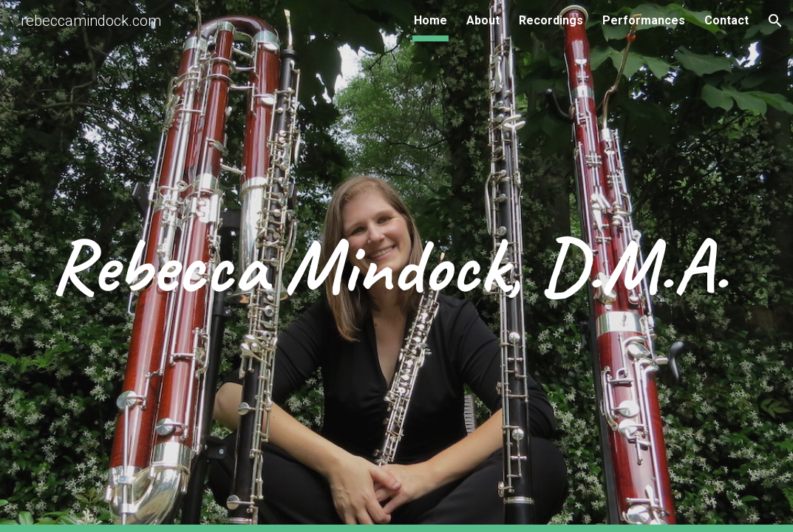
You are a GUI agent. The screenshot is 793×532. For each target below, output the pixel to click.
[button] (775, 21)
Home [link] (430, 20)
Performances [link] (644, 20)
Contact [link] (726, 20)
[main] (396, 266)
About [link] (483, 20)
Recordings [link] (551, 20)
